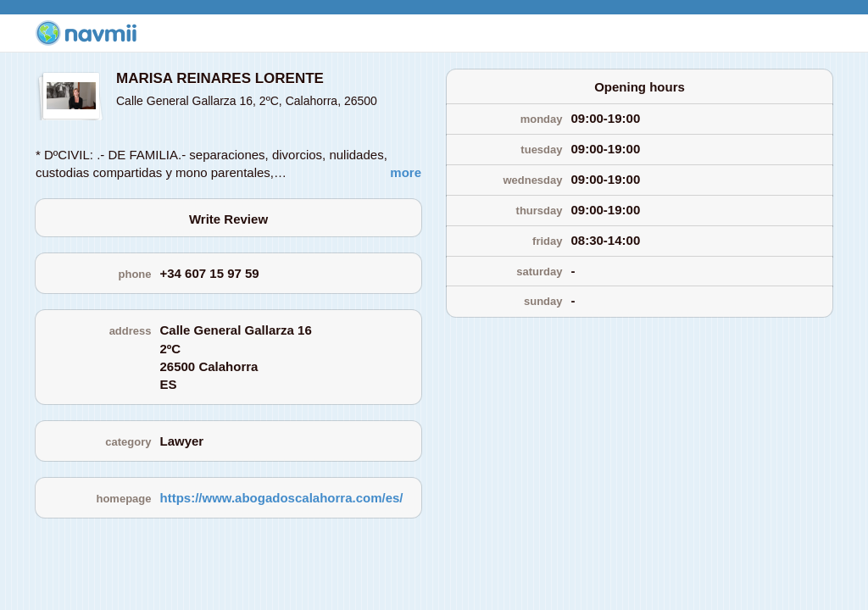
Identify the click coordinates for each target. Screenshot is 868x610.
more (406, 172)
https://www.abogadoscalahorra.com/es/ (282, 498)
